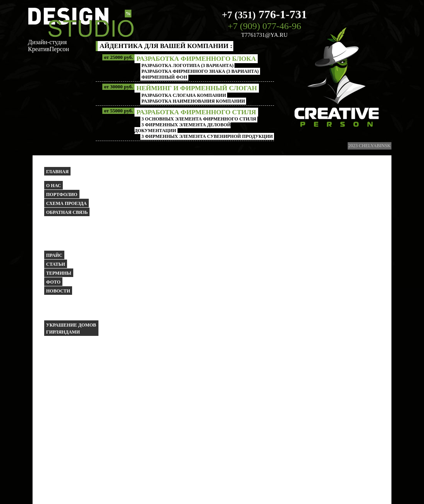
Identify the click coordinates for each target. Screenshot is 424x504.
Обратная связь (67, 212)
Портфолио (62, 194)
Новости (58, 291)
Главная (57, 172)
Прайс (54, 255)
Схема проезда (66, 203)
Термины (59, 273)
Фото (53, 282)
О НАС (53, 186)
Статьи (56, 264)
